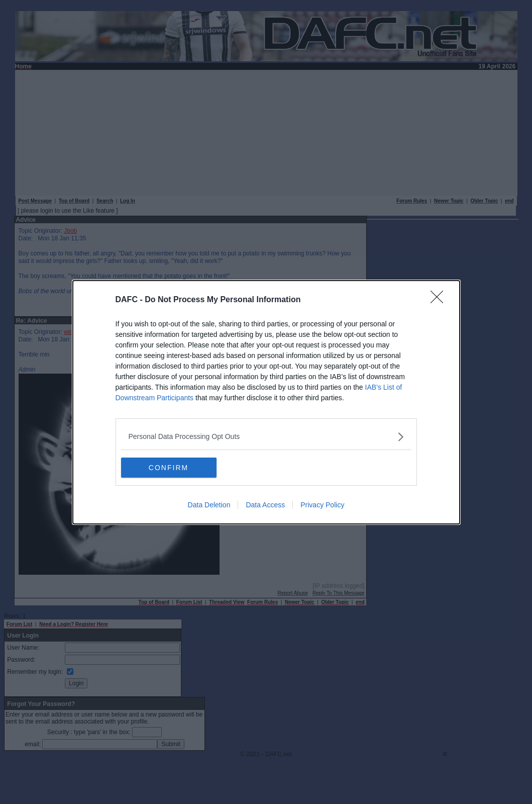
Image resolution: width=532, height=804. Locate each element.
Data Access (265, 505)
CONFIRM (169, 468)
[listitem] (266, 437)
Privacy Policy (322, 505)
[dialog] (266, 402)
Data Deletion (209, 505)
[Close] (440, 300)
